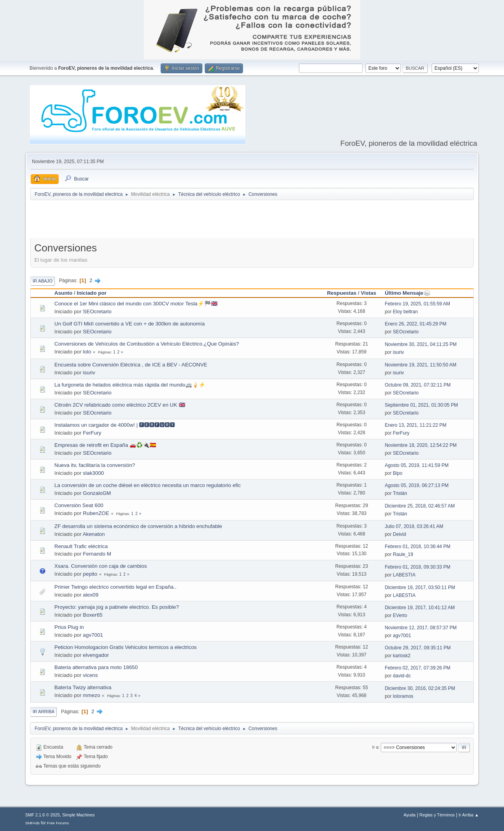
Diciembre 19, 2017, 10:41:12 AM (420, 608)
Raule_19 (403, 554)
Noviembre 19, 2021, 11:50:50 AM (421, 365)
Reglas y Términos (437, 815)
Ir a (375, 747)
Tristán (400, 493)
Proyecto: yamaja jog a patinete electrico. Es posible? (117, 607)
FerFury (92, 433)
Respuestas (342, 293)
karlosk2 (402, 656)
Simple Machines (78, 815)
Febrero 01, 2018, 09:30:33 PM (418, 567)
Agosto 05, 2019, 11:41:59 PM (417, 465)
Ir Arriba (44, 712)
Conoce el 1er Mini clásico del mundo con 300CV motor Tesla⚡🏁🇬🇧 (136, 304)
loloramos (403, 696)
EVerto (400, 615)
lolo (87, 352)
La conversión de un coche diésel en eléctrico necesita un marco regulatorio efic (147, 485)
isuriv (398, 352)
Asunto (63, 293)
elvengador (96, 655)
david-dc (402, 676)
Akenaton (94, 534)
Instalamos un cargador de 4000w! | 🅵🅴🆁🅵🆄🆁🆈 (115, 425)
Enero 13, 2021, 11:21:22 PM (416, 425)
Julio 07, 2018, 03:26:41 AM (414, 526)
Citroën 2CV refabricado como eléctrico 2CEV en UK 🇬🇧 (120, 405)
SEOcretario (97, 311)
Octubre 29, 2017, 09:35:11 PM (418, 648)
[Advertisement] (252, 221)
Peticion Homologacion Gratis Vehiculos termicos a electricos (126, 647)
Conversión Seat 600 (79, 505)
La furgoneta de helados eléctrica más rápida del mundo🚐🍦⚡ (130, 385)
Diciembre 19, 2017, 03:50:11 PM (420, 587)
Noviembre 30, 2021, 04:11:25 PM (421, 344)
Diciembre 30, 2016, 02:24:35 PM (420, 688)
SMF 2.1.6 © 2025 (43, 815)
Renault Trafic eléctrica (81, 546)
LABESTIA (404, 575)
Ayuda (409, 815)
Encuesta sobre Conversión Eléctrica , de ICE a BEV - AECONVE (131, 365)
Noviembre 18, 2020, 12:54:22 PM (421, 445)
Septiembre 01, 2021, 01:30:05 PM (421, 405)
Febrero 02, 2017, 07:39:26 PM (418, 668)
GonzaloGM (97, 493)
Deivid (399, 534)
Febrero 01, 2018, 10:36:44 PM (418, 547)
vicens (91, 675)
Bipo (398, 473)
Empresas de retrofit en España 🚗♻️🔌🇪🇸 (105, 445)
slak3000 (94, 473)
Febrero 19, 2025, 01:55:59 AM (417, 304)
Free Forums (58, 823)
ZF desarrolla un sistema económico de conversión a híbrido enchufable (138, 526)
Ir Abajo (43, 281)
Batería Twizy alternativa (83, 687)
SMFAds (32, 823)
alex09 (91, 595)
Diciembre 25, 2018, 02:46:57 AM (420, 506)
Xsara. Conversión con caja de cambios (101, 566)
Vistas (368, 293)
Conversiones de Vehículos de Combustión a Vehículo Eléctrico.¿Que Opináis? (147, 344)
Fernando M (97, 554)
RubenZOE (96, 513)
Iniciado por (92, 293)
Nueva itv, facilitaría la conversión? (95, 465)
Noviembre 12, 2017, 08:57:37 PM (421, 628)
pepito (90, 574)
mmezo (92, 695)
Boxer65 (93, 615)
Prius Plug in (69, 627)
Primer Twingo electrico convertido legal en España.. (115, 587)
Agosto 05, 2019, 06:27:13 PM (417, 485)
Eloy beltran (405, 312)
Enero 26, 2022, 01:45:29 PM (416, 324)
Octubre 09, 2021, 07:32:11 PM (418, 385)
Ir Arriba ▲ (469, 815)
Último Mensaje (408, 293)
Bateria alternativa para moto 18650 (96, 667)
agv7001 (93, 635)
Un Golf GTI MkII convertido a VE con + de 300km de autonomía (130, 324)
